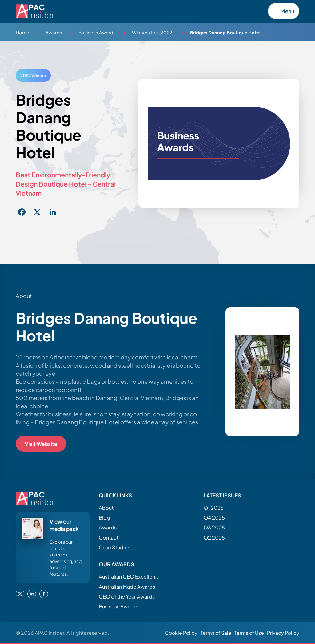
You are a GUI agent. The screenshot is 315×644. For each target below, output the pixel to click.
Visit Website (41, 444)
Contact (109, 538)
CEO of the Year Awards (127, 597)
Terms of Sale (216, 633)
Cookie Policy (181, 633)
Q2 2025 (214, 538)
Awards (54, 32)
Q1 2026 (214, 508)
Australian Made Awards (127, 587)
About (106, 508)
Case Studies (114, 547)
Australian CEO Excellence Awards (130, 577)
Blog (104, 518)
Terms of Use (249, 633)
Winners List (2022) (153, 32)
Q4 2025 (214, 518)
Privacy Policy (283, 633)
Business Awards (97, 32)
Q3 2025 (214, 528)
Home (22, 32)
